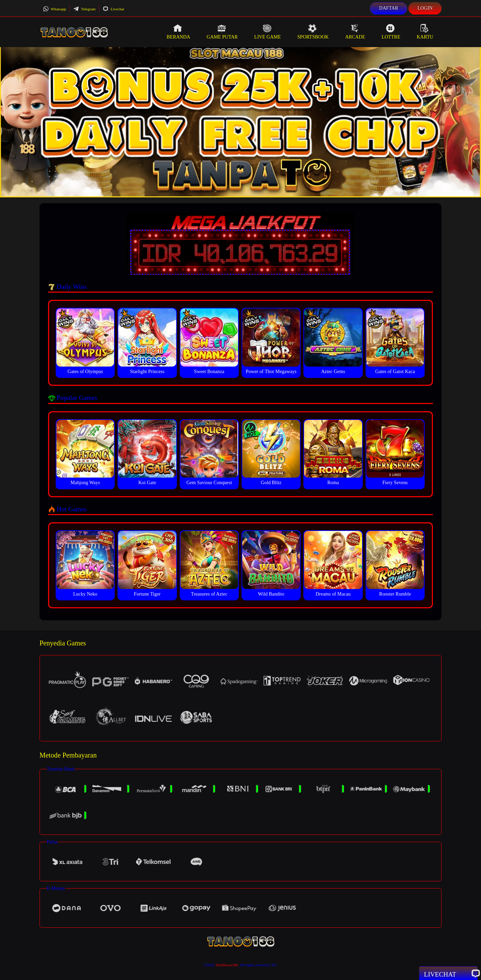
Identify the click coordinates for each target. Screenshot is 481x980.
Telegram (84, 9)
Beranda (178, 32)
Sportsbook (313, 32)
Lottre (391, 32)
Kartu (425, 32)
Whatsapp (54, 9)
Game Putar (222, 32)
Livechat (113, 9)
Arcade (355, 32)
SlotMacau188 (227, 965)
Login (425, 8)
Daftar (389, 8)
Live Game (268, 32)
